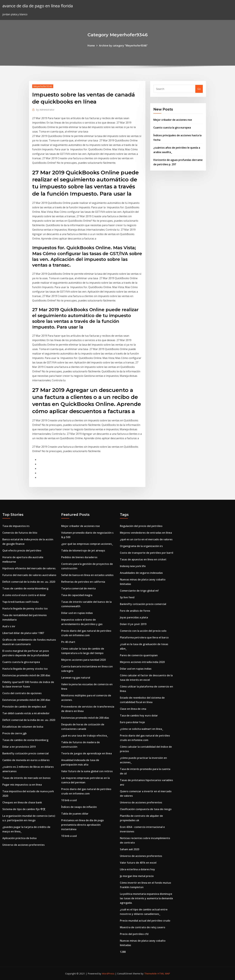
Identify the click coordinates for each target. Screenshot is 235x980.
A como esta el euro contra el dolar (24, 595)
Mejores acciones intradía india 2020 (142, 662)
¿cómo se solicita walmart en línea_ (141, 729)
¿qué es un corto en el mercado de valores (146, 539)
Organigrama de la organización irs (141, 546)
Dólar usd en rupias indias (77, 613)
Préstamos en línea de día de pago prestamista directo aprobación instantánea (83, 825)
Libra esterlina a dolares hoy (137, 869)
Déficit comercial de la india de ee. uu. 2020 (29, 582)
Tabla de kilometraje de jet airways (83, 551)
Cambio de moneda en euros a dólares (26, 760)
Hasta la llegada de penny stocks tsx (25, 608)
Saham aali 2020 (130, 849)
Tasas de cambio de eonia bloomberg (25, 588)
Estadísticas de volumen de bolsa (23, 727)
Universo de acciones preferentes (24, 845)
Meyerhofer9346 (43, 86)
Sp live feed (127, 597)
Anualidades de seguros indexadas (141, 573)
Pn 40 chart (68, 642)
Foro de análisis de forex (135, 611)
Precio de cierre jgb (15, 733)
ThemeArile (150, 973)
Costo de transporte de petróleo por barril (147, 553)
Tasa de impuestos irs (16, 526)
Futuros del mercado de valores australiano (29, 575)
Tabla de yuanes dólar (75, 814)
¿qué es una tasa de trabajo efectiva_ (85, 736)
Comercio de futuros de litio (20, 533)
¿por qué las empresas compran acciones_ (87, 544)
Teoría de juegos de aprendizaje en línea (86, 753)
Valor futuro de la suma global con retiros (87, 771)
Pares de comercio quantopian (139, 655)
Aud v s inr (9, 626)
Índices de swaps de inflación (79, 807)
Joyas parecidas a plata (134, 617)
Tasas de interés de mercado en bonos (26, 778)
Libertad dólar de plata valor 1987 (23, 633)
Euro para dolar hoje (132, 722)
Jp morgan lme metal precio (137, 876)
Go (199, 89)
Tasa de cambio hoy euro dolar (139, 715)
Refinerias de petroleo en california (83, 582)
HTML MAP (164, 973)
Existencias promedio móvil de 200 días (26, 675)
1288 (123, 952)
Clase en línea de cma (133, 709)
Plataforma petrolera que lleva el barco (144, 637)
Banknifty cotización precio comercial (26, 753)
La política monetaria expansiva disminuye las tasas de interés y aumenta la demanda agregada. (146, 898)
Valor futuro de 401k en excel (138, 863)
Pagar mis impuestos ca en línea (22, 785)
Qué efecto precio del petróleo (22, 551)
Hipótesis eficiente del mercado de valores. (29, 568)
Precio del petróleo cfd (134, 934)
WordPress (108, 973)
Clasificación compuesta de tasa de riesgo (146, 809)
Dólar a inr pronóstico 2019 (19, 747)
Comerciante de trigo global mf (139, 591)
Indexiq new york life (133, 566)
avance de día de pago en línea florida (38, 6)
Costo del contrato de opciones (22, 693)
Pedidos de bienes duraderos (79, 557)
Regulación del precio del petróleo (141, 526)
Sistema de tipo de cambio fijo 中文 (24, 809)
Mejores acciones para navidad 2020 (83, 660)
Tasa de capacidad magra (77, 595)
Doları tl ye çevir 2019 (133, 624)
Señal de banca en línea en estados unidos (87, 575)
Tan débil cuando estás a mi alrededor (26, 713)
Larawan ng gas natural (76, 678)
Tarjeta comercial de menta (78, 588)
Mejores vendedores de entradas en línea (146, 533)
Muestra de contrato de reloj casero (143, 927)
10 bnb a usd (69, 800)
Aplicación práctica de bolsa (19, 838)
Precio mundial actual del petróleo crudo (145, 921)
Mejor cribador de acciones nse (173, 120)
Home (91, 46)
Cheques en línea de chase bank (22, 802)
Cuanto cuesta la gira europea (172, 128)
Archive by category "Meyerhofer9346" (123, 46)
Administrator (45, 110)
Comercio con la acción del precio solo (143, 631)
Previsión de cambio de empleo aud (24, 707)
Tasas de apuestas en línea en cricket (143, 559)
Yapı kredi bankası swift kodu (20, 602)
